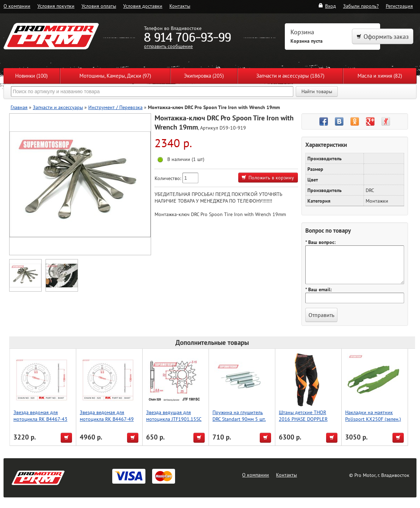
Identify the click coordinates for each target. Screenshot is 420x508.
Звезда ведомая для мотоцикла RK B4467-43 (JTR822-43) (40, 419)
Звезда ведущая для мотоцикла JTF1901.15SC (174, 416)
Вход (327, 6)
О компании (17, 6)
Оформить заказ (383, 37)
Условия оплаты (99, 6)
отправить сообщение (168, 46)
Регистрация (399, 6)
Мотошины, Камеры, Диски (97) (115, 76)
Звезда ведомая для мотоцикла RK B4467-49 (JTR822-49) (107, 419)
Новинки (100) (31, 76)
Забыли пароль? (361, 6)
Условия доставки (143, 6)
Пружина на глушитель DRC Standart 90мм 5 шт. (239, 416)
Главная (19, 107)
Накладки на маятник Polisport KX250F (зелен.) (373, 416)
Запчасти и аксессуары (58, 107)
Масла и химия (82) (380, 76)
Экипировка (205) (204, 76)
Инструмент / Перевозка (115, 107)
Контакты (180, 6)
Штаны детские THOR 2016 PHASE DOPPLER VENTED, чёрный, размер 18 (306, 422)
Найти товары (317, 91)
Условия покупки (56, 6)
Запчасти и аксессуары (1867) (290, 76)
